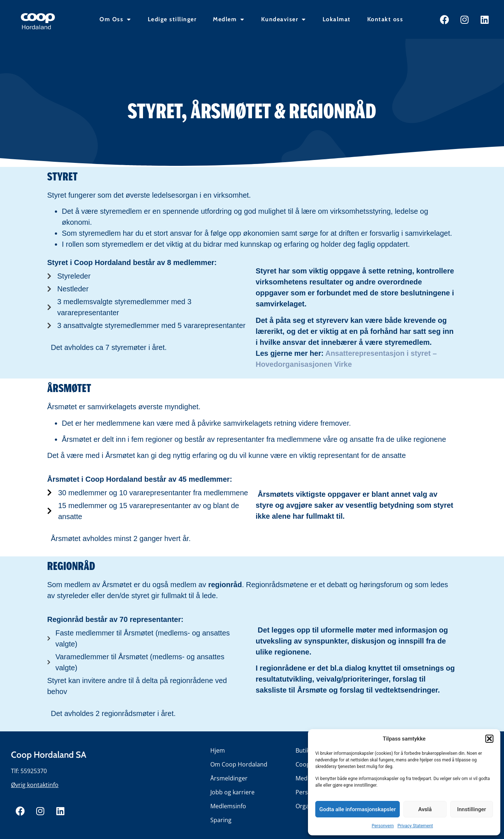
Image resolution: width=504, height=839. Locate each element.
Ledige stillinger (172, 19)
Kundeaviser (284, 19)
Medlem (229, 19)
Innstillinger (472, 809)
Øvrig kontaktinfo (35, 785)
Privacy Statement (415, 826)
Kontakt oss (385, 19)
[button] (489, 739)
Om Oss (115, 19)
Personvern (383, 826)
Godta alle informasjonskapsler (358, 809)
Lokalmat (337, 19)
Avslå (425, 809)
